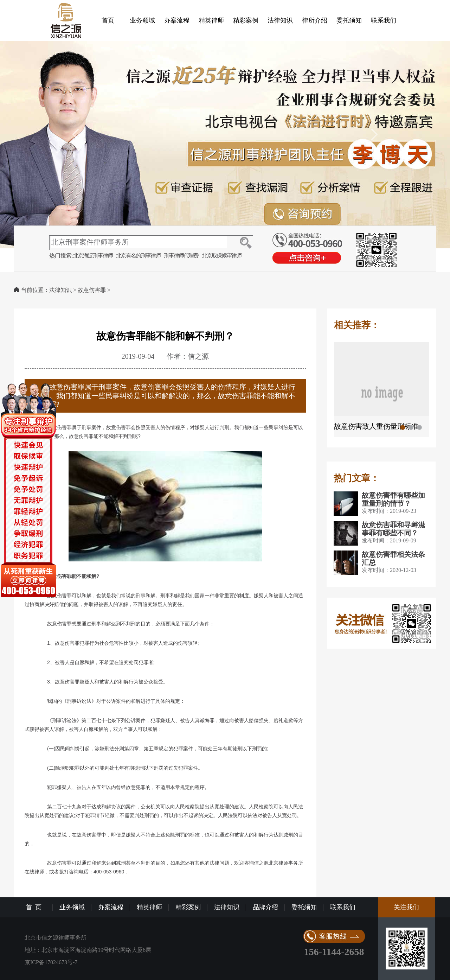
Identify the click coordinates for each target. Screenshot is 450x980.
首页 (108, 20)
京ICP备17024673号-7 (51, 962)
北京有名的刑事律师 (138, 256)
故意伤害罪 (92, 290)
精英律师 (211, 20)
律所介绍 (315, 20)
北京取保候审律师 (221, 256)
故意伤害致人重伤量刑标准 (376, 426)
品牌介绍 (265, 907)
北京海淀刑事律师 (93, 256)
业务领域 (142, 20)
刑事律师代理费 (181, 256)
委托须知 (349, 20)
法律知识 (280, 20)
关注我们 (406, 907)
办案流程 (177, 20)
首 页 (34, 907)
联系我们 (384, 20)
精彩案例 (246, 20)
